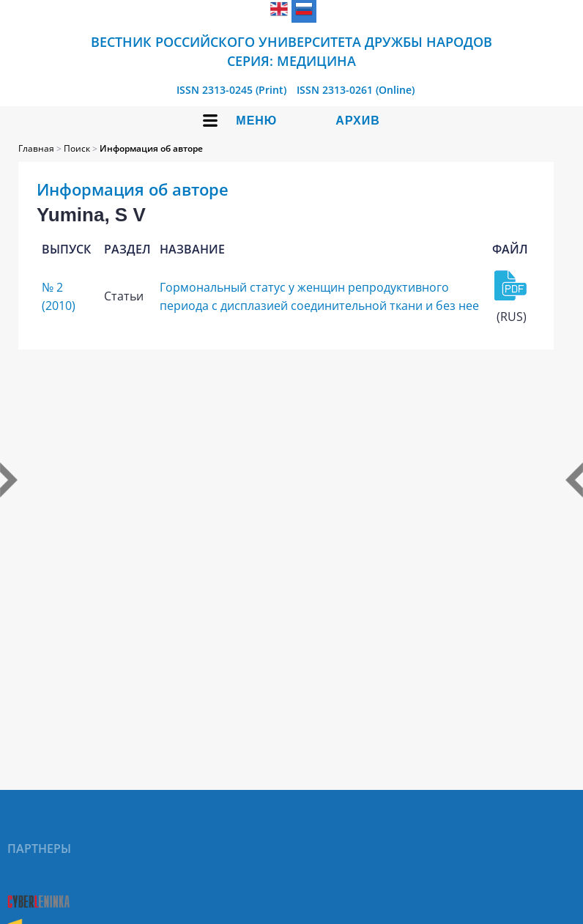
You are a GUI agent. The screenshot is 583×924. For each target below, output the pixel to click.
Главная (36, 148)
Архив (357, 121)
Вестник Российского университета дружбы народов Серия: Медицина (291, 51)
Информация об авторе (151, 148)
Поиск (77, 148)
